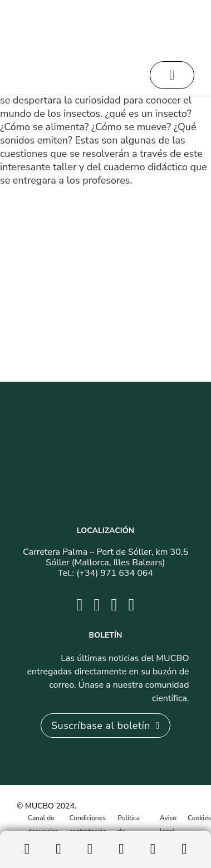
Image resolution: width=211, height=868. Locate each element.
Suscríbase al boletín (105, 726)
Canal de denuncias (43, 825)
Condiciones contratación (88, 825)
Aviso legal (168, 825)
